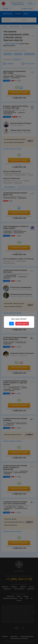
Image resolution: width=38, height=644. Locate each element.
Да (12, 324)
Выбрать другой (22, 324)
